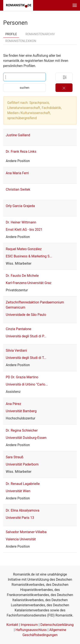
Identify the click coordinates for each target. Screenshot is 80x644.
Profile (11, 34)
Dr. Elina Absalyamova (23, 510)
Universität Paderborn (22, 464)
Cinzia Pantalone (18, 329)
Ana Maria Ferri (17, 173)
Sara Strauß (15, 457)
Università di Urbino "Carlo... (27, 384)
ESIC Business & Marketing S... (29, 256)
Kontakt (12, 625)
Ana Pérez (13, 404)
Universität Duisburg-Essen (26, 438)
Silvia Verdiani (16, 350)
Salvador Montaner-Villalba (26, 532)
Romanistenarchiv (40, 34)
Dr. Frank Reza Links (21, 152)
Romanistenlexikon (21, 41)
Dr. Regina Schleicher (22, 430)
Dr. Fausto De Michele (22, 276)
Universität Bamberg (21, 411)
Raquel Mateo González (24, 249)
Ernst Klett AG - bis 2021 (24, 230)
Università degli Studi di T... (26, 358)
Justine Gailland (18, 135)
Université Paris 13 (20, 518)
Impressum (29, 625)
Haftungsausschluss (31, 630)
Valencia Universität (21, 539)
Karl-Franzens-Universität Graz (29, 283)
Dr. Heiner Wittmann (21, 222)
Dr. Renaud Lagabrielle (23, 484)
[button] (75, 5)
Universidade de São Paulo (26, 315)
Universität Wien (18, 491)
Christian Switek (18, 189)
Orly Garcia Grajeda (20, 206)
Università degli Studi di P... (26, 336)
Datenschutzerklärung (57, 625)
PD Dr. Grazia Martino (22, 377)
